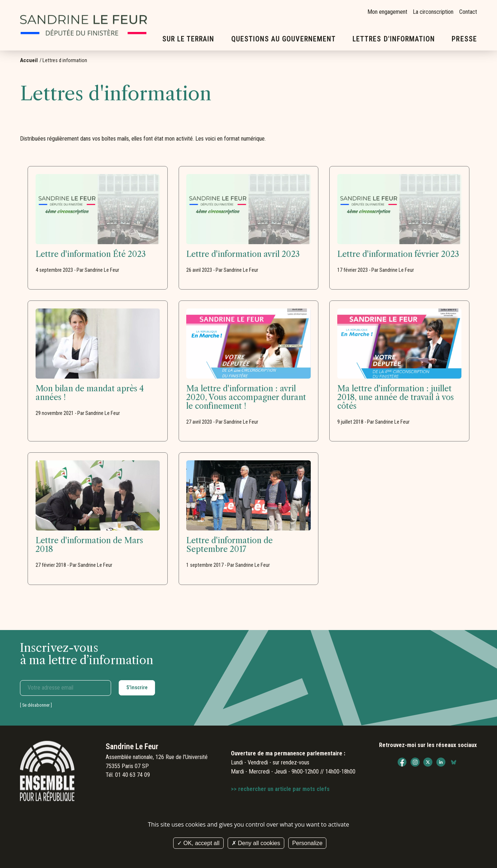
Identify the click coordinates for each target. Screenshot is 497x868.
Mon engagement (387, 12)
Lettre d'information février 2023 (398, 254)
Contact (468, 12)
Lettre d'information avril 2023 (243, 254)
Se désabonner (36, 705)
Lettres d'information (394, 39)
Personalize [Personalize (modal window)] (307, 843)
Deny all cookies (256, 843)
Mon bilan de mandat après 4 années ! (90, 393)
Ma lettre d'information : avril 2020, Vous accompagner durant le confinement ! (246, 397)
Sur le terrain (188, 39)
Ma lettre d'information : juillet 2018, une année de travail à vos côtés (396, 397)
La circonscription (433, 12)
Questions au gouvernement (284, 39)
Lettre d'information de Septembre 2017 (229, 545)
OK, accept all (198, 843)
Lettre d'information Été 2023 (91, 254)
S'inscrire (137, 687)
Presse (464, 39)
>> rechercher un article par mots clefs (280, 789)
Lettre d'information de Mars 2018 (89, 545)
